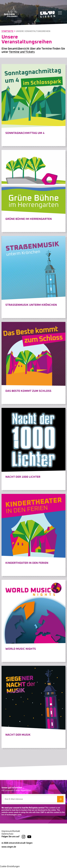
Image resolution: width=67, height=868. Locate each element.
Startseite (7, 31)
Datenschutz (7, 834)
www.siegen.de (9, 847)
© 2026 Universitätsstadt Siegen (17, 843)
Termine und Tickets (22, 52)
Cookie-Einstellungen (10, 866)
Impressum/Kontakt (11, 831)
